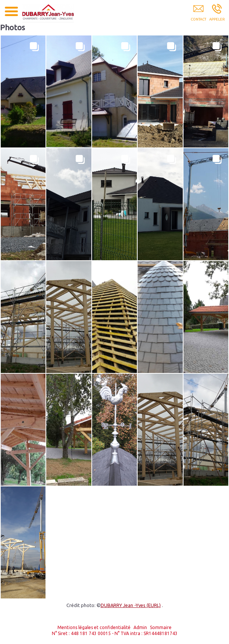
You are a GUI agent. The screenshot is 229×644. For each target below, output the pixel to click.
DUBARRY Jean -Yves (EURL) (131, 605)
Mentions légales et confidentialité (94, 627)
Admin (140, 627)
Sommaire (161, 627)
